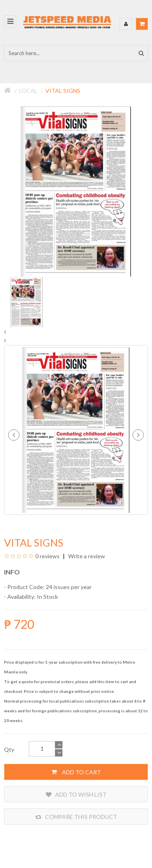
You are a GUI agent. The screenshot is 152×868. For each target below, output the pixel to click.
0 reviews (47, 556)
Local (28, 91)
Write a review (86, 556)
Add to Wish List (76, 794)
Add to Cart (76, 772)
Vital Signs (63, 91)
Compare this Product (76, 817)
